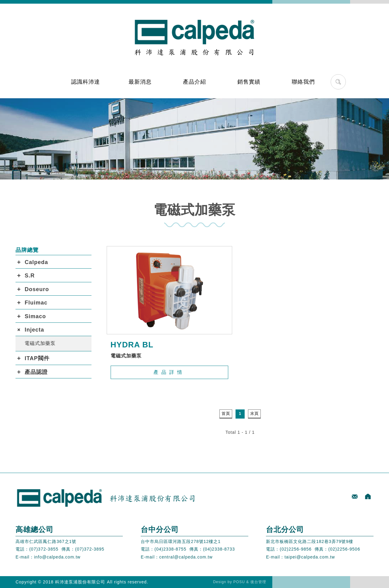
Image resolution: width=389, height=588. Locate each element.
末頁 (254, 414)
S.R (30, 276)
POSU (239, 582)
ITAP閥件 (37, 358)
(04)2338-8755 (170, 549)
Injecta (34, 330)
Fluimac (36, 303)
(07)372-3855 (44, 549)
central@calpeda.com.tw (186, 557)
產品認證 (36, 372)
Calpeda (36, 262)
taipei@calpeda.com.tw (310, 557)
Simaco (35, 316)
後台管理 (258, 582)
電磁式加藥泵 (40, 343)
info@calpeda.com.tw (57, 557)
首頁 (226, 414)
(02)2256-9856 (296, 549)
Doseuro (37, 289)
